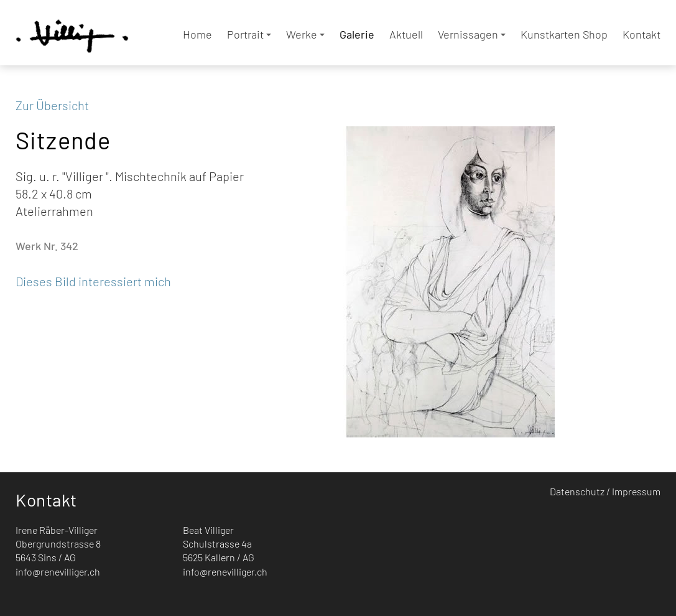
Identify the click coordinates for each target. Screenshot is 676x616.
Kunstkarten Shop (564, 34)
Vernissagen (472, 34)
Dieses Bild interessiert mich (93, 281)
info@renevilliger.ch (58, 572)
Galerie (357, 34)
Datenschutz (577, 491)
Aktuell (406, 34)
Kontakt (641, 34)
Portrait (249, 34)
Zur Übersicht (52, 105)
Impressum (636, 491)
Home (197, 34)
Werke (305, 34)
